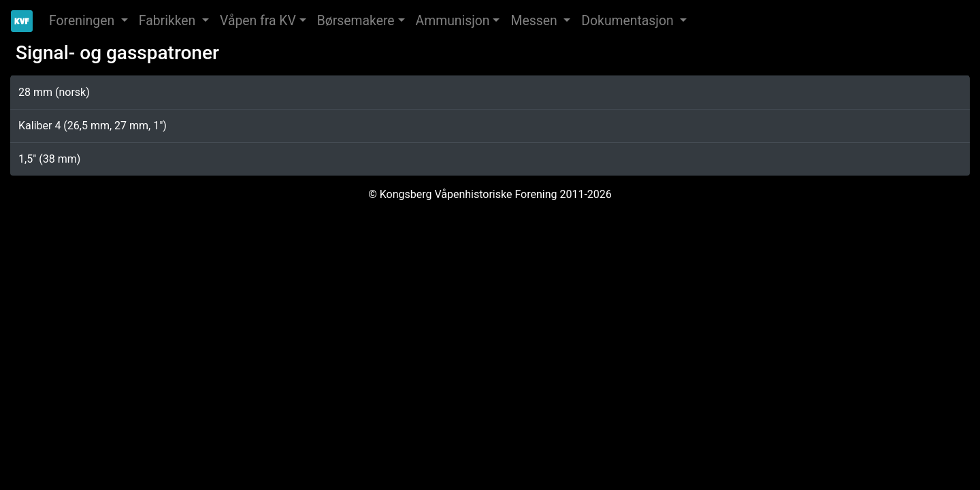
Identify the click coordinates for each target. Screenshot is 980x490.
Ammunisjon (453, 21)
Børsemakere (356, 21)
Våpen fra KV (258, 21)
